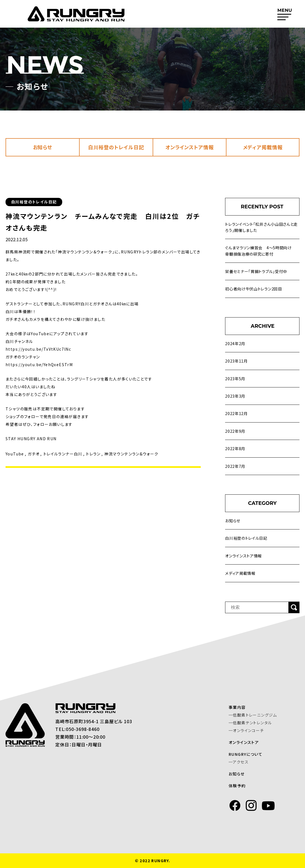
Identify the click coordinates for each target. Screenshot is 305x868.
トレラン (93, 454)
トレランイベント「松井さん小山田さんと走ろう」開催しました (261, 227)
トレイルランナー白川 (63, 454)
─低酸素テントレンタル (253, 723)
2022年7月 (235, 466)
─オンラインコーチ (249, 730)
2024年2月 (235, 343)
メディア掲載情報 (263, 147)
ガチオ (34, 454)
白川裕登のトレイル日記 (116, 147)
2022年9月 (235, 431)
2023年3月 (235, 396)
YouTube (15, 454)
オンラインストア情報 (190, 147)
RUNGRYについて (248, 754)
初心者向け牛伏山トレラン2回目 (254, 289)
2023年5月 (235, 379)
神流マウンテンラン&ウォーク (131, 454)
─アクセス (241, 762)
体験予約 (240, 786)
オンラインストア (247, 742)
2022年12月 (236, 413)
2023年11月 (236, 361)
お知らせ (43, 147)
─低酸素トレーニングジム (256, 715)
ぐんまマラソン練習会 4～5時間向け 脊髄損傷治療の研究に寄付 (260, 251)
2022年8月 (235, 449)
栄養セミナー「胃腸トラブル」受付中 (256, 271)
